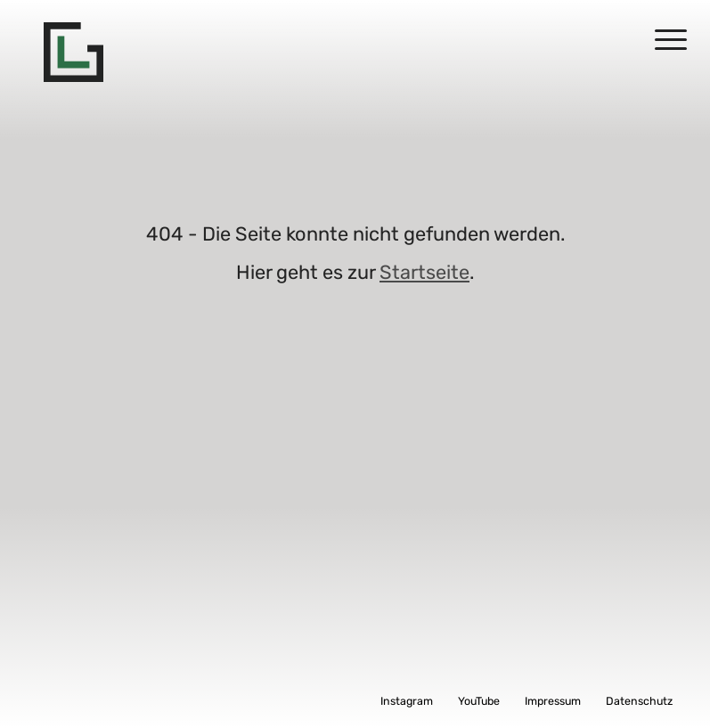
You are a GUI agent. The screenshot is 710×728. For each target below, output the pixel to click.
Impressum (553, 701)
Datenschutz (639, 701)
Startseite (424, 272)
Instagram (407, 701)
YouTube (479, 701)
